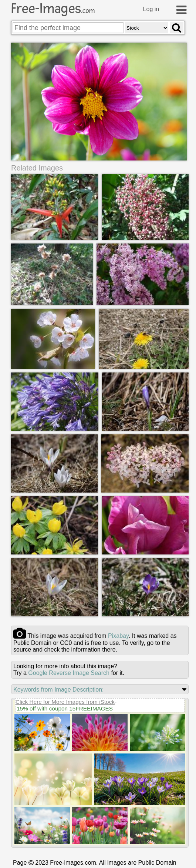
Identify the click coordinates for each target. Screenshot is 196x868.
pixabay (118, 636)
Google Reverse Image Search (69, 673)
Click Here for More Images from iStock (65, 702)
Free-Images (53, 9)
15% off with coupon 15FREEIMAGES (65, 708)
